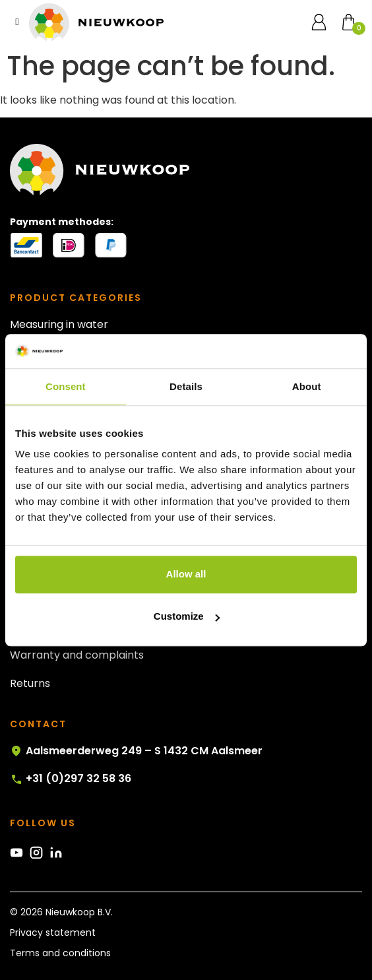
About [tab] (307, 386)
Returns (30, 683)
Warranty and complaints (77, 655)
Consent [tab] (66, 386)
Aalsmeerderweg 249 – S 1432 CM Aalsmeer (136, 751)
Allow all (186, 574)
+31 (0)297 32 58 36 (71, 779)
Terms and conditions (60, 953)
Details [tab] (186, 386)
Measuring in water (59, 324)
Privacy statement (53, 932)
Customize (187, 617)
